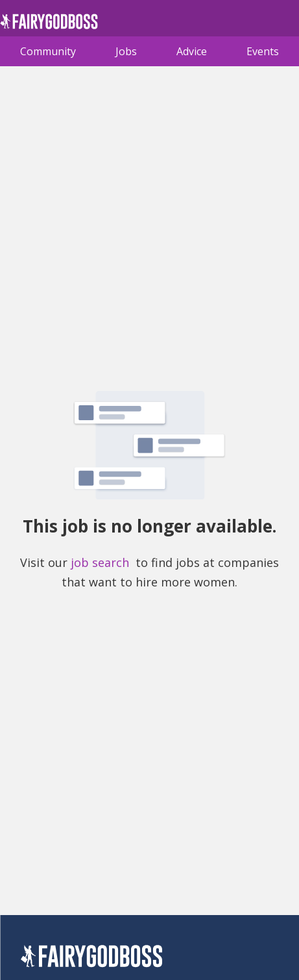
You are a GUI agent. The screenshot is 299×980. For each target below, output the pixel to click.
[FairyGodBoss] (91, 958)
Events (263, 51)
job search (100, 562)
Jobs (126, 51)
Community (48, 51)
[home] (49, 25)
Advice (192, 51)
